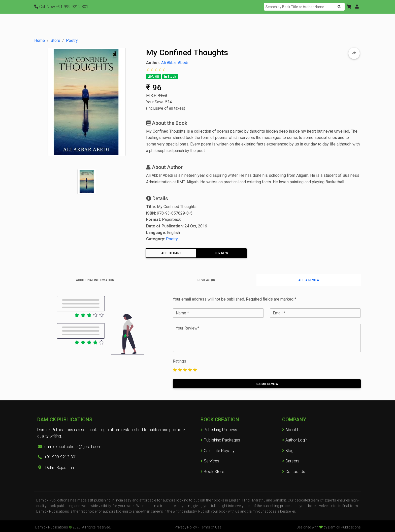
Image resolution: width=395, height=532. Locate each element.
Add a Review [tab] (309, 280)
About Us (293, 430)
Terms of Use (210, 527)
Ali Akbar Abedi (175, 63)
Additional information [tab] (95, 280)
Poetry (72, 40)
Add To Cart (171, 253)
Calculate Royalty (218, 451)
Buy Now (221, 253)
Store (55, 40)
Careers (291, 461)
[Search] (299, 7)
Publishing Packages (220, 440)
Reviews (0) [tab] (206, 280)
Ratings (179, 361)
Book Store (212, 472)
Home (40, 40)
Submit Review (267, 384)
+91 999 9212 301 (61, 7)
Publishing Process (219, 430)
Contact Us (295, 472)
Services (210, 461)
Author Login (297, 440)
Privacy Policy (186, 527)
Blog (289, 451)
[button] (349, 7)
